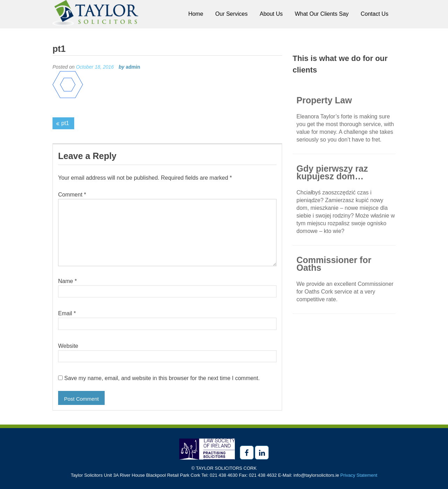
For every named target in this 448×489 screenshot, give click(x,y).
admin (133, 67)
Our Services (231, 14)
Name (67, 281)
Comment (72, 195)
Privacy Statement (359, 475)
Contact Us (375, 14)
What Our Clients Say (322, 14)
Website (68, 346)
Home (196, 14)
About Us (271, 14)
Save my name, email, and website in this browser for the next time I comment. (162, 378)
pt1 (65, 123)
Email (67, 313)
